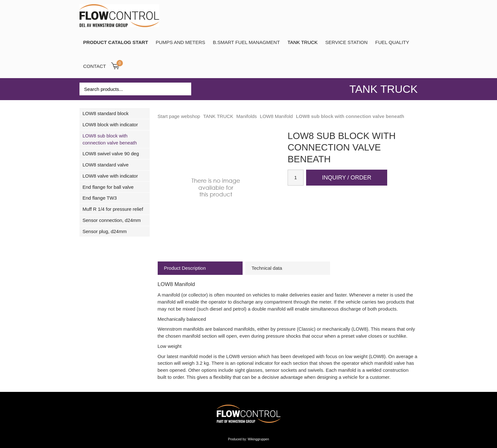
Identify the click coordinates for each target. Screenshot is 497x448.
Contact (95, 66)
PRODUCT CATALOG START (116, 42)
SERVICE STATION (346, 42)
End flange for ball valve (108, 187)
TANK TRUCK (303, 42)
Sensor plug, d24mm (105, 231)
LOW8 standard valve (106, 165)
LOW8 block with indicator (110, 125)
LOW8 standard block (106, 113)
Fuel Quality (392, 42)
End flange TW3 (100, 198)
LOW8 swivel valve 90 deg (111, 154)
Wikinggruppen (258, 439)
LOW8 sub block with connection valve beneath (110, 139)
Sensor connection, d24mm (112, 220)
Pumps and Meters (181, 42)
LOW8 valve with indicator (110, 176)
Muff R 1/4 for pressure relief (113, 209)
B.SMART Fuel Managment (246, 42)
